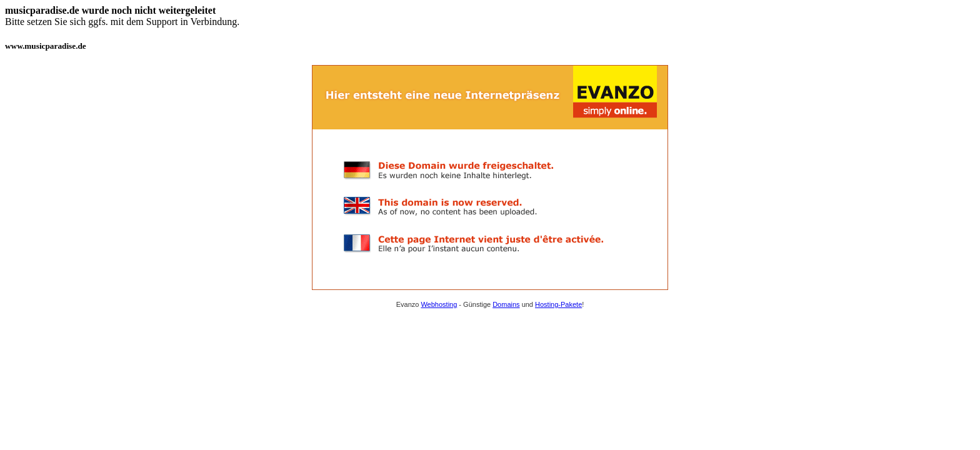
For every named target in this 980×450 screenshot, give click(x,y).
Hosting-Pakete (558, 304)
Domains (506, 304)
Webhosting (439, 304)
